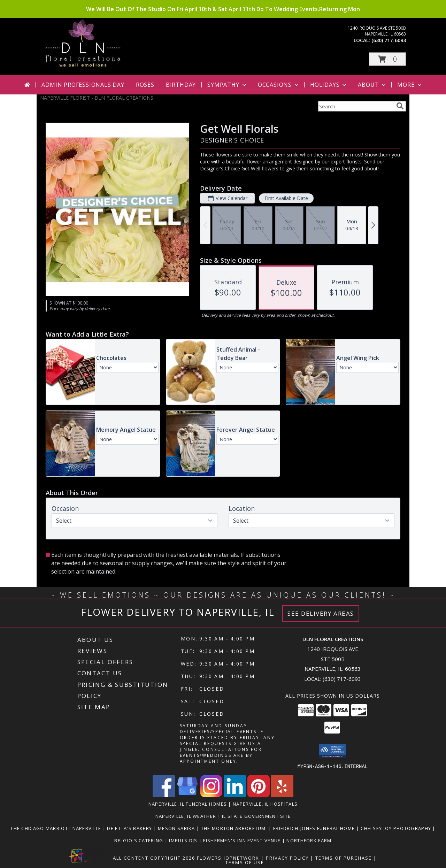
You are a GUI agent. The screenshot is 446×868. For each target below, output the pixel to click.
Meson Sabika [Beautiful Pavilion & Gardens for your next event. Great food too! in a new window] (177, 828)
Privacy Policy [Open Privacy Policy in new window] (287, 858)
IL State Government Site (256, 816)
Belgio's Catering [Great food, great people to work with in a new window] (139, 840)
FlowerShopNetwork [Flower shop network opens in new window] (228, 858)
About (372, 85)
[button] (387, 59)
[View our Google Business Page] (187, 795)
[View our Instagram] (211, 795)
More (410, 85)
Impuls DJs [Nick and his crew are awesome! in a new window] (184, 840)
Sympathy (227, 85)
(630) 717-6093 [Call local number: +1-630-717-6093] (389, 40)
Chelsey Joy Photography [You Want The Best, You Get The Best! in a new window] (397, 828)
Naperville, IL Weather (186, 816)
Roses (145, 85)
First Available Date (286, 198)
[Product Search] (356, 106)
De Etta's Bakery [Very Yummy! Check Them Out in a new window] (130, 828)
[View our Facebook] (164, 795)
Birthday (181, 85)
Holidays (329, 85)
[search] (400, 106)
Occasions (279, 85)
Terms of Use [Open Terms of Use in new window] (245, 862)
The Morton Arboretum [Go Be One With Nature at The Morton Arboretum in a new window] (235, 828)
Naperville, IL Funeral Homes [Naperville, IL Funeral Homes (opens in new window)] (188, 804)
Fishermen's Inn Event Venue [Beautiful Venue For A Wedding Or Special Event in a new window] (243, 840)
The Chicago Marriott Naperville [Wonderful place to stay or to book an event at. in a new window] (57, 828)
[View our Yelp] (282, 795)
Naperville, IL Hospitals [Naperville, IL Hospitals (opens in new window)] (265, 804)
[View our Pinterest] (259, 795)
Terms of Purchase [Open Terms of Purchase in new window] (344, 858)
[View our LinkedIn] (235, 795)
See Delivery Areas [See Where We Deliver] (321, 613)
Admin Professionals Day (83, 85)
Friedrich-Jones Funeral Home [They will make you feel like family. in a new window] (315, 828)
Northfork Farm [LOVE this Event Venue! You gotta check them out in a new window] (309, 840)
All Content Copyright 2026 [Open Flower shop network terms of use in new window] (154, 858)
